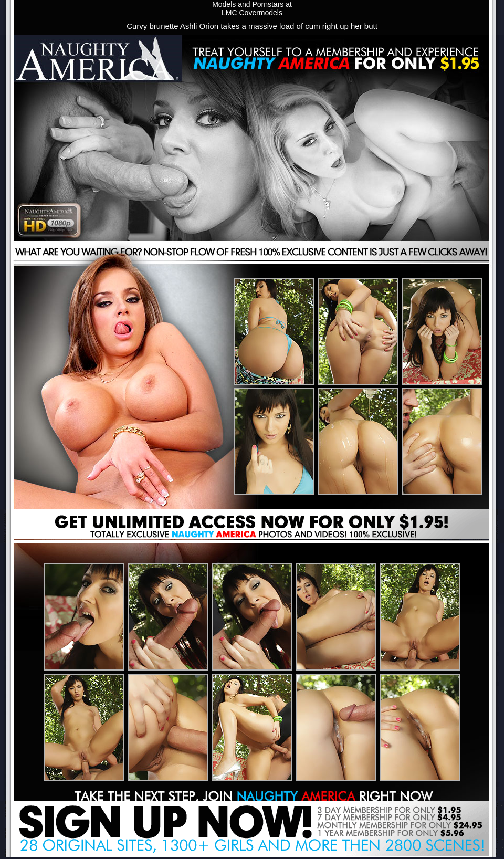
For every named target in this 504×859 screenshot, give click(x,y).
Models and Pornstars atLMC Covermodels (252, 8)
